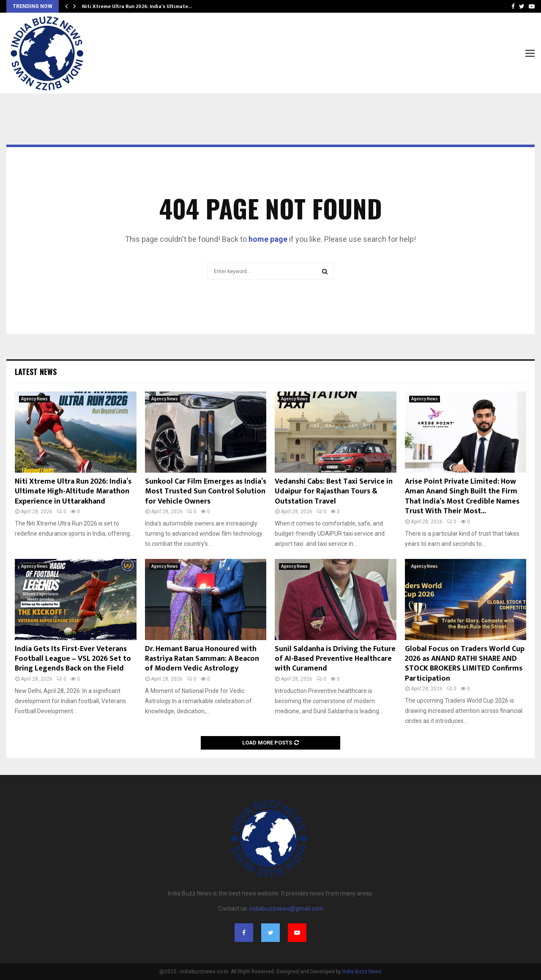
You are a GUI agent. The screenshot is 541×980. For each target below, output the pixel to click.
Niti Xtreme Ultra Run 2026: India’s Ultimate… (137, 6)
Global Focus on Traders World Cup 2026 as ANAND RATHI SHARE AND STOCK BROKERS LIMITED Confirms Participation (465, 664)
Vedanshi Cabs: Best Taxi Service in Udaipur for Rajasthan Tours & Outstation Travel (334, 491)
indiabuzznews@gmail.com (286, 909)
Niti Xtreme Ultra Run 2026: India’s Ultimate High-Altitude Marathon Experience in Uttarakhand (73, 491)
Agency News (34, 399)
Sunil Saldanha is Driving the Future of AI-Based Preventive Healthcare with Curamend (335, 659)
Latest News (36, 372)
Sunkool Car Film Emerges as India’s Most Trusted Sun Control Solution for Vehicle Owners (206, 491)
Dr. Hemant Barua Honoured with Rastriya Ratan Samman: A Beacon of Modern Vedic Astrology (202, 659)
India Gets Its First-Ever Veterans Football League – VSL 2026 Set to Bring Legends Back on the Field (73, 659)
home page (268, 239)
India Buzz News (362, 972)
